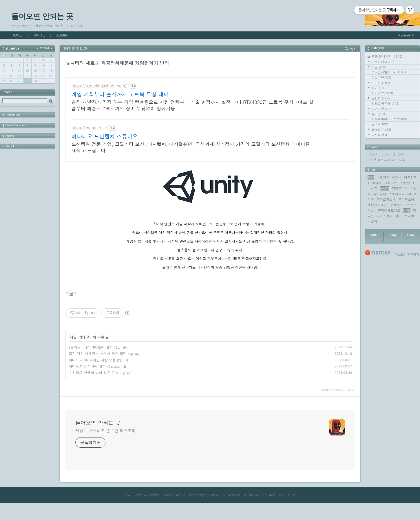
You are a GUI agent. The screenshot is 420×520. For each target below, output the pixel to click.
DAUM (252, 512)
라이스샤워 (385, 216)
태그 (127, 512)
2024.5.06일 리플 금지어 (388, 154)
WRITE (39, 35)
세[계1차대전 (377, 205)
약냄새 (377, 183)
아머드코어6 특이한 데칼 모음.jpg (95, 377)
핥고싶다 (380, 194)
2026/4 (45, 48)
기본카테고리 (385, 62)
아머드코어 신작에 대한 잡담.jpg (94, 383)
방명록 (155, 512)
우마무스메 (406, 199)
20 (12, 76)
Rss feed (404, 35)
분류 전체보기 (387, 56)
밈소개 (380, 124)
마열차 (372, 221)
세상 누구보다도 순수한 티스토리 (105, 448)
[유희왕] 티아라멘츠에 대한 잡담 (95, 364)
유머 (379, 114)
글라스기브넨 (386, 199)
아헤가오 (383, 177)
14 (20, 71)
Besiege (396, 205)
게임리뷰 (381, 77)
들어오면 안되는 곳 (42, 16)
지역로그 (140, 512)
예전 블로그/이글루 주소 (388, 160)
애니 (379, 88)
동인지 (381, 98)
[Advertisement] (210, 128)
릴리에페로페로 (389, 210)
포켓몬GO (407, 183)
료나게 (385, 188)
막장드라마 (400, 188)
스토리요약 (397, 194)
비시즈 (372, 188)
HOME (17, 35)
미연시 (381, 83)
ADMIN (62, 35)
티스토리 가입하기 (407, 254)
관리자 (167, 512)
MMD (407, 210)
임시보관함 (382, 135)
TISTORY (289, 512)
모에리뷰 (381, 130)
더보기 (72, 311)
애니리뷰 (382, 93)
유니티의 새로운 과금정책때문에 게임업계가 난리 (117, 63)
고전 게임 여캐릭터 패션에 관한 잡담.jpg (101, 370)
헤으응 (397, 177)
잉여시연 (381, 109)
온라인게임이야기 (389, 72)
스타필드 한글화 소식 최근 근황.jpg (97, 390)
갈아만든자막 (405, 216)
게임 (379, 67)
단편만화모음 (385, 103)
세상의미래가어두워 (389, 119)
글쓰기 (180, 512)
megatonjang (199, 512)
